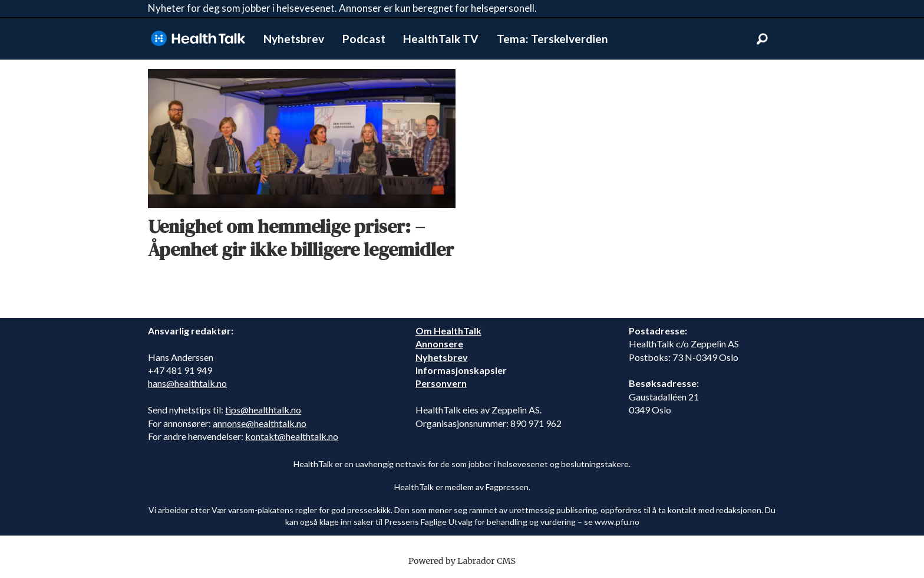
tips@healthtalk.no (263, 410)
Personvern (441, 383)
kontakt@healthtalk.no (292, 436)
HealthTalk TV (441, 39)
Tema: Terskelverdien (552, 39)
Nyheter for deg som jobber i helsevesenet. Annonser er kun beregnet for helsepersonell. (342, 8)
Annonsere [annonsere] (439, 344)
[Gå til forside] (198, 39)
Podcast (364, 39)
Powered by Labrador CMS (462, 561)
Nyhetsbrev (294, 39)
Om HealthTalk (448, 331)
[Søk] (762, 39)
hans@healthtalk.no (187, 383)
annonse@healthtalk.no (260, 423)
